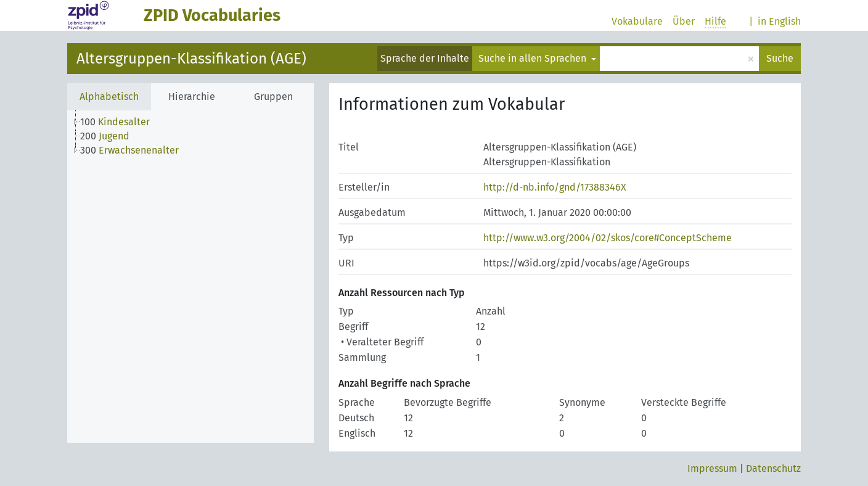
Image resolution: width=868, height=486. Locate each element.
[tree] (190, 277)
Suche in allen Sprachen (534, 58)
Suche (780, 58)
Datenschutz (773, 468)
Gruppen (273, 97)
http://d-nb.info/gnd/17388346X (555, 187)
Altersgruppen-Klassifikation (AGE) (191, 59)
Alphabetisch (109, 97)
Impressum (712, 468)
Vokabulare (637, 21)
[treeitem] (120, 122)
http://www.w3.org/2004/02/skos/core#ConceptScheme (608, 238)
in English (779, 21)
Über (684, 21)
